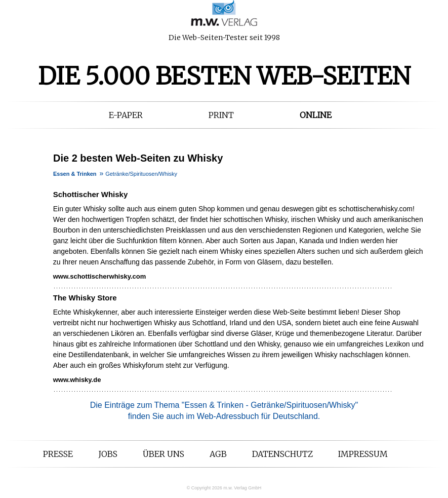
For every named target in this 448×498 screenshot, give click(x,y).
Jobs (108, 454)
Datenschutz (282, 454)
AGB (218, 454)
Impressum (363, 454)
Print (221, 115)
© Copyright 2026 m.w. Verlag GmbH (224, 488)
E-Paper (126, 115)
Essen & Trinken (75, 174)
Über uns (164, 454)
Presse (58, 454)
